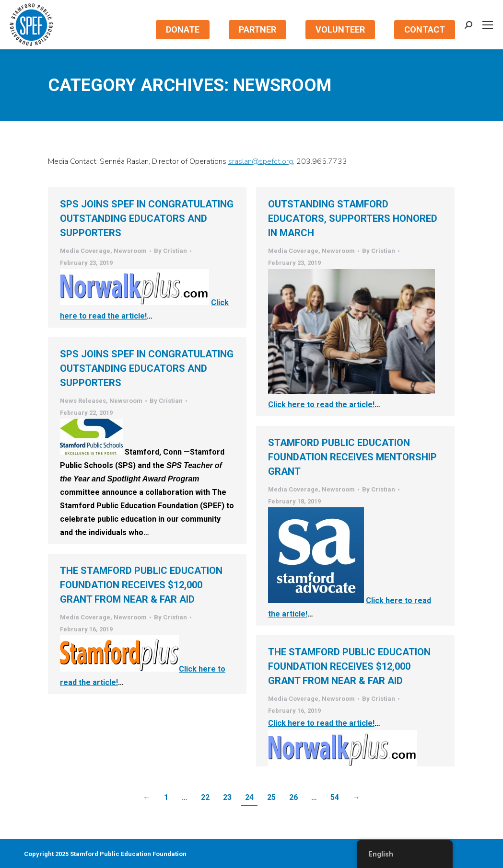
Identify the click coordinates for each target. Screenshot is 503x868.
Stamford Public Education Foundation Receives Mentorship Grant (352, 457)
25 (271, 797)
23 (227, 797)
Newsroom (130, 251)
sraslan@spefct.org (261, 161)
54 (335, 797)
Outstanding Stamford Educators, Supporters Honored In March (353, 218)
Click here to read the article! (144, 309)
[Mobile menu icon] (488, 25)
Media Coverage (85, 251)
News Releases (83, 401)
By (170, 251)
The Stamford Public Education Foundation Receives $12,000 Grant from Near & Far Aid (141, 585)
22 (205, 797)
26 (293, 797)
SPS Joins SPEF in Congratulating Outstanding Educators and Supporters (147, 218)
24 (249, 797)
